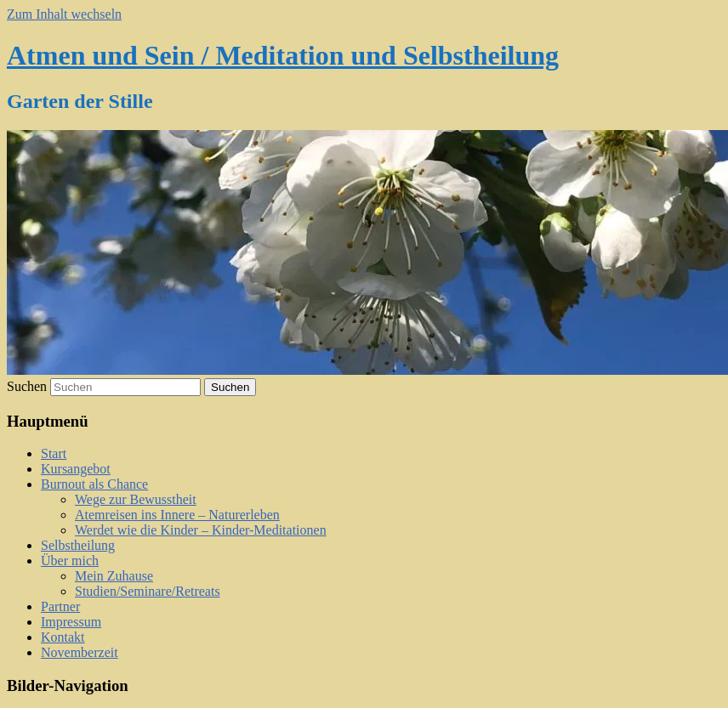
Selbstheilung (78, 545)
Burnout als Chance (94, 484)
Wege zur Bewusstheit (136, 499)
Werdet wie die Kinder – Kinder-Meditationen (201, 530)
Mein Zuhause (114, 576)
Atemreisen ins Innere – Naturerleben (177, 515)
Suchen (27, 386)
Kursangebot (76, 469)
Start (54, 453)
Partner (60, 606)
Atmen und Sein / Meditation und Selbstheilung (283, 55)
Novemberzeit (80, 652)
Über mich (70, 561)
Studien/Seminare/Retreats (148, 591)
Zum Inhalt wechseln (64, 14)
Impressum (71, 622)
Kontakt (63, 637)
